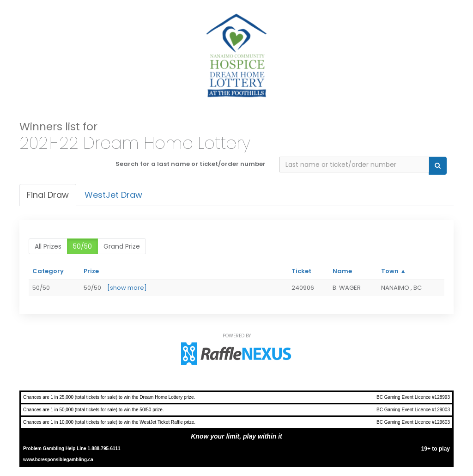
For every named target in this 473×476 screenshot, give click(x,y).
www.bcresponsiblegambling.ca (58, 460)
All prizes (48, 246)
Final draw (48, 195)
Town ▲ (394, 271)
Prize (91, 271)
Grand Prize (122, 246)
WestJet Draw (113, 195)
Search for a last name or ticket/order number (191, 164)
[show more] (127, 288)
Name (342, 271)
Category (48, 271)
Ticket (301, 271)
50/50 (82, 246)
